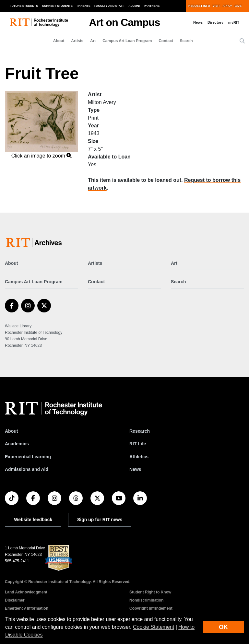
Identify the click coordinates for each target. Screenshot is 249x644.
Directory (215, 22)
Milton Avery (102, 102)
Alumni (134, 6)
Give (238, 6)
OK (223, 627)
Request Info (199, 6)
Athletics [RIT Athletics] (139, 457)
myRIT (234, 22)
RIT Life (138, 444)
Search (186, 41)
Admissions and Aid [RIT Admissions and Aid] (27, 469)
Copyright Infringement (151, 608)
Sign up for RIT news (100, 520)
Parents (84, 6)
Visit (216, 6)
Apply (227, 6)
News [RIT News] (135, 469)
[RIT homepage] (39, 23)
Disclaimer (15, 600)
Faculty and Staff (109, 6)
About (59, 41)
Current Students (58, 6)
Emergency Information (27, 608)
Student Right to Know (150, 592)
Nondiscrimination (146, 600)
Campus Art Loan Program (127, 41)
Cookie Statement (154, 627)
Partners (152, 6)
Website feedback (33, 520)
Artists (77, 41)
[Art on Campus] (35, 243)
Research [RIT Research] (140, 431)
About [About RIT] (11, 431)
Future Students (24, 6)
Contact (166, 41)
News (198, 22)
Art (93, 41)
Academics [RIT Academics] (17, 444)
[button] (242, 41)
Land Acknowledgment (26, 592)
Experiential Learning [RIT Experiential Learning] (28, 457)
